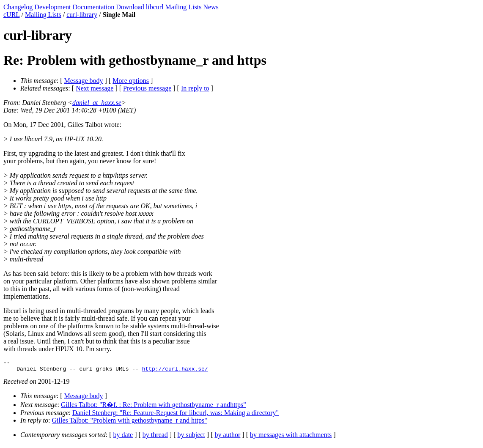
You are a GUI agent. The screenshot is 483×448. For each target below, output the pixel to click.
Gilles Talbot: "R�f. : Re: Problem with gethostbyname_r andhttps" (154, 407)
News (211, 7)
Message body (84, 81)
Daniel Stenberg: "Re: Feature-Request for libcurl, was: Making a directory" (176, 415)
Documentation (94, 7)
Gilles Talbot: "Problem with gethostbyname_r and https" (130, 423)
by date (123, 437)
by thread (155, 437)
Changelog (18, 7)
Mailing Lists (184, 7)
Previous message (147, 88)
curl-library (82, 15)
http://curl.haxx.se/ (175, 371)
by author (227, 437)
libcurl (155, 7)
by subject (191, 437)
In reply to (195, 88)
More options (131, 81)
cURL (12, 15)
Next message (95, 88)
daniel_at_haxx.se (97, 103)
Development (52, 7)
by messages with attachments (291, 437)
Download (130, 7)
